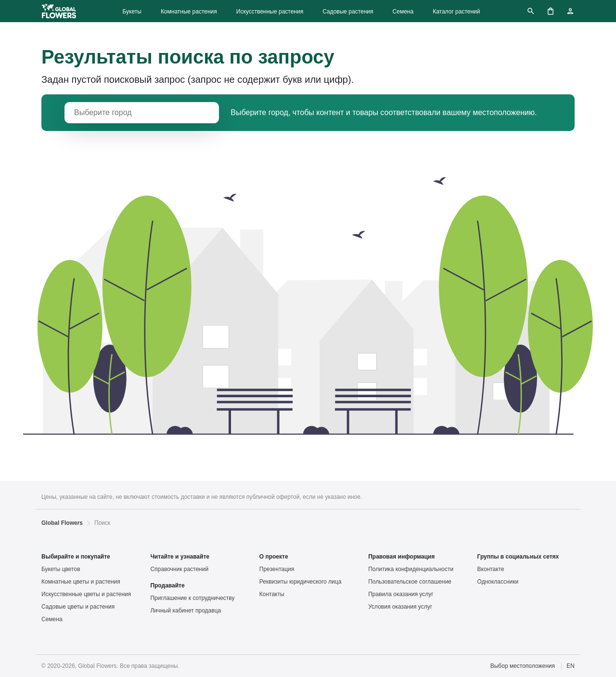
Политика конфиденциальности (411, 569)
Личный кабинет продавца (186, 611)
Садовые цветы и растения (78, 607)
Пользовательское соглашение (410, 582)
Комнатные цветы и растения (81, 582)
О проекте (274, 557)
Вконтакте (491, 569)
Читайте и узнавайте (180, 557)
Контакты (272, 594)
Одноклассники (498, 582)
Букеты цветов (61, 569)
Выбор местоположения (523, 666)
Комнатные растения (189, 12)
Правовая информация (401, 557)
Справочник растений (179, 569)
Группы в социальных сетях (518, 557)
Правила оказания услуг (401, 594)
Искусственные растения (270, 12)
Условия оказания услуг (400, 607)
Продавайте (167, 586)
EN (571, 666)
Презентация (277, 569)
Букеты (132, 12)
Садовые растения (348, 12)
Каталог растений (456, 12)
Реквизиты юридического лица (301, 582)
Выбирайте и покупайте (76, 557)
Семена (403, 12)
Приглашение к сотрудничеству (192, 598)
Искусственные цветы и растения (86, 594)
